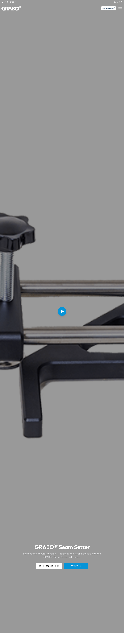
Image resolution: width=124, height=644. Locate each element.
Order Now (76, 566)
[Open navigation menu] (120, 8)
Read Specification (49, 566)
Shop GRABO (109, 8)
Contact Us (118, 2)
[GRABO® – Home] (11, 8)
